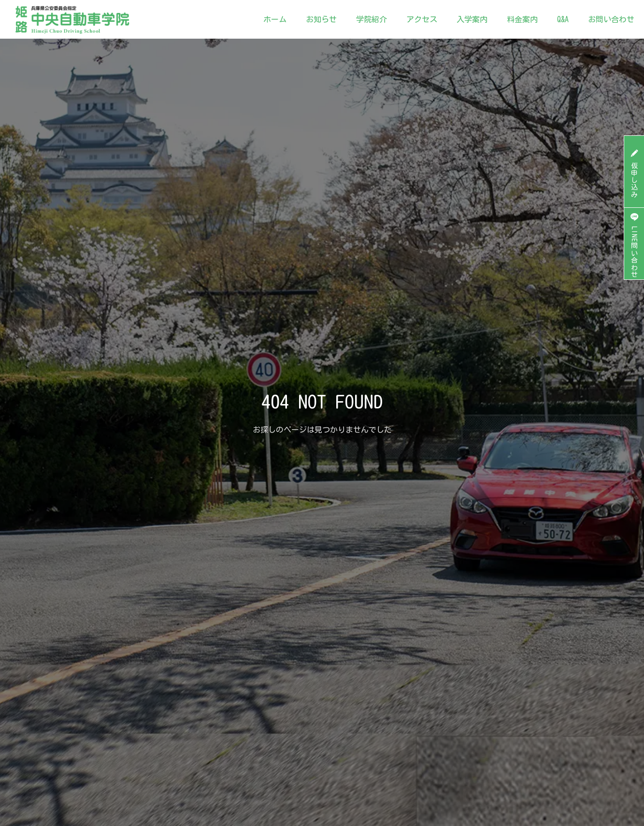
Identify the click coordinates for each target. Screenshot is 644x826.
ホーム (275, 19)
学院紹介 (372, 19)
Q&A (563, 19)
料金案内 (522, 19)
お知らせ (321, 19)
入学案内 (472, 19)
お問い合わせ (611, 19)
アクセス (422, 19)
